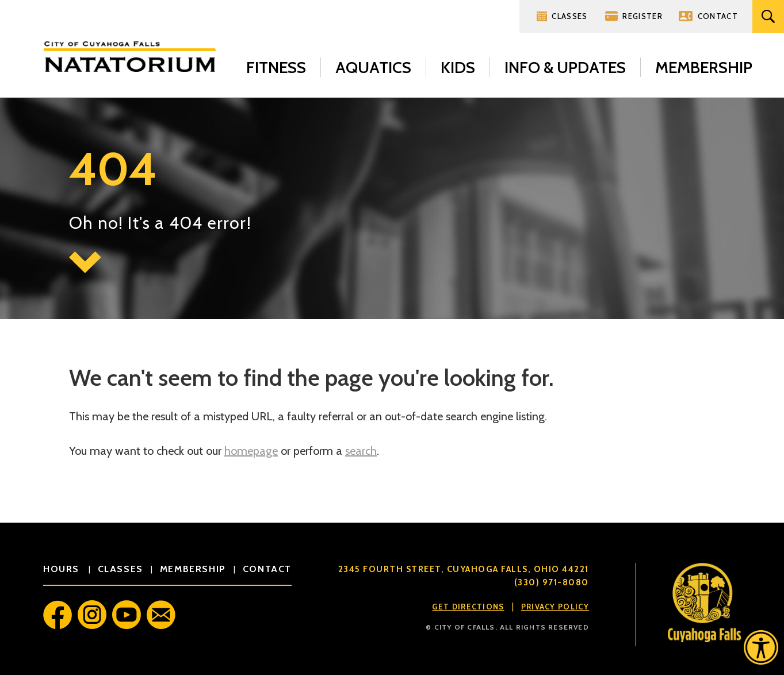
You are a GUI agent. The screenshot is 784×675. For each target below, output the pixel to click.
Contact (718, 16)
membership (193, 569)
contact (267, 569)
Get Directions (468, 607)
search (361, 451)
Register (642, 16)
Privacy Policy (555, 607)
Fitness (276, 67)
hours (63, 569)
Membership (704, 67)
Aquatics (373, 67)
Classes (569, 16)
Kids (458, 67)
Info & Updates (565, 67)
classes (121, 569)
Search (768, 16)
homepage (251, 451)
